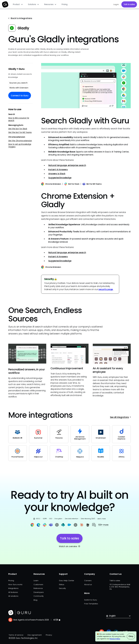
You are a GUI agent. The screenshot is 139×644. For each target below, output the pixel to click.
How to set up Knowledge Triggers (20, 146)
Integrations (13, 588)
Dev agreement (34, 635)
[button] (18, 4)
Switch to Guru (90, 600)
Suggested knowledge (60, 178)
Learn (36, 581)
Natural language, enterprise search (67, 165)
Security (62, 588)
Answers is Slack (57, 174)
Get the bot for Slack (18, 129)
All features (13, 592)
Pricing (64, 4)
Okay (131, 636)
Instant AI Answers (58, 170)
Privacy (49, 635)
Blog (35, 600)
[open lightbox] (86, 86)
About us (88, 584)
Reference (38, 588)
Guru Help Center (67, 581)
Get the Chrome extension (20, 141)
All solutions (13, 596)
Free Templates (91, 604)
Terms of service (16, 635)
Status (62, 584)
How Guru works (15, 584)
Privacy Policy (115, 639)
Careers (88, 581)
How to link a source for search (19, 119)
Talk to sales (129, 4)
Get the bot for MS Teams (20, 132)
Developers (39, 592)
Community (39, 596)
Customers (38, 584)
